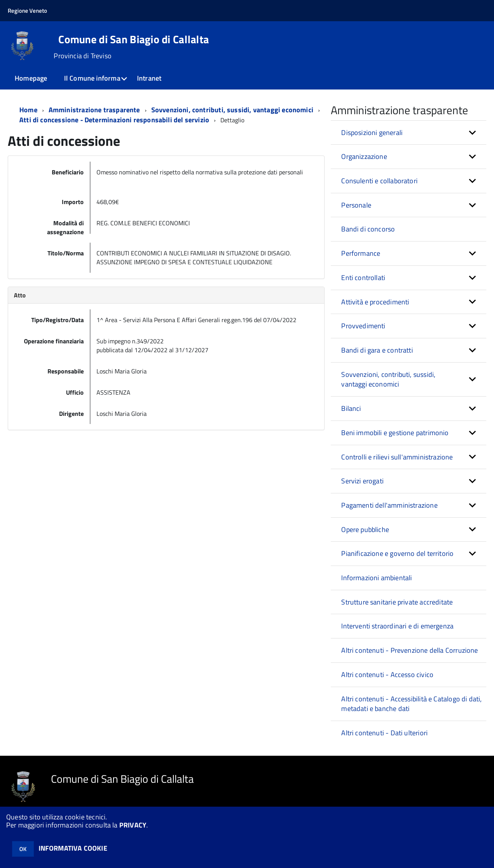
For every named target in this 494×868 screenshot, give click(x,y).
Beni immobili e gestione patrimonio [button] (395, 433)
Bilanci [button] (351, 408)
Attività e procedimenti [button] (375, 302)
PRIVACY (133, 825)
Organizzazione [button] (364, 156)
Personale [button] (356, 205)
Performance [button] (361, 253)
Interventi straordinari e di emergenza (397, 626)
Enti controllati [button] (363, 278)
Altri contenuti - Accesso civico (387, 675)
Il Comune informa (92, 78)
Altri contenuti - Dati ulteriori (384, 733)
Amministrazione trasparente (94, 110)
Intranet (149, 78)
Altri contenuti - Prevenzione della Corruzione (409, 650)
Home (28, 110)
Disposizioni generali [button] (372, 133)
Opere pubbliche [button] (365, 529)
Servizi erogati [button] (362, 481)
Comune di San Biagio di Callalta (134, 39)
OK (23, 849)
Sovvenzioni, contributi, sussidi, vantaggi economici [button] (388, 379)
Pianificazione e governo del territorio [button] (397, 553)
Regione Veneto (27, 11)
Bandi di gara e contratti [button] (377, 350)
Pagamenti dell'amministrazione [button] (389, 505)
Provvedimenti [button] (363, 326)
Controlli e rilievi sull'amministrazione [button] (397, 457)
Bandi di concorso (368, 229)
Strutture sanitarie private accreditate (397, 602)
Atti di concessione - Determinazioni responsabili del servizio (114, 120)
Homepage (31, 78)
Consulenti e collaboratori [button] (379, 181)
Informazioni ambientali (376, 578)
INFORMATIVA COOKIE (73, 848)
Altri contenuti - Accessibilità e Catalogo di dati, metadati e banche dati (411, 704)
